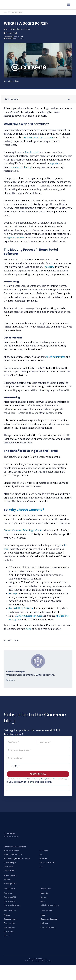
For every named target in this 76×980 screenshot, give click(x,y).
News (43, 901)
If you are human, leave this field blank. (29, 782)
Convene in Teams (12, 905)
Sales (43, 915)
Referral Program (48, 927)
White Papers (9, 927)
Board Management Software (17, 858)
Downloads (8, 931)
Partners (44, 923)
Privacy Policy (46, 779)
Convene (8, 893)
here (28, 629)
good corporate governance (38, 137)
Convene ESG (10, 901)
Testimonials (9, 923)
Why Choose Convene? (26, 510)
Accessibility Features (21, 608)
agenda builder (15, 238)
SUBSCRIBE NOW (38, 774)
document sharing (21, 167)
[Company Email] (38, 758)
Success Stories (11, 919)
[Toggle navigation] (69, 5)
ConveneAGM (10, 897)
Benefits (7, 880)
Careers (44, 897)
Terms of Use (36, 961)
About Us (44, 893)
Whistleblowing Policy (50, 905)
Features (43, 858)
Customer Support (49, 919)
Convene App (10, 862)
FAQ (41, 867)
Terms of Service (59, 779)
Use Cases (8, 867)
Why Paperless (10, 884)
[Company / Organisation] (38, 750)
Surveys (13, 594)
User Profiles (9, 871)
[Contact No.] (38, 766)
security (49, 267)
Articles (7, 915)
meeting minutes (56, 357)
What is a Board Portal (13, 854)
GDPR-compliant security (29, 616)
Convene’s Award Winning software (23, 530)
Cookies (27, 961)
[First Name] (22, 742)
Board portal (31, 152)
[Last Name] (54, 742)
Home (6, 12)
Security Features (47, 862)
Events (7, 935)
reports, (54, 163)
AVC (41, 854)
